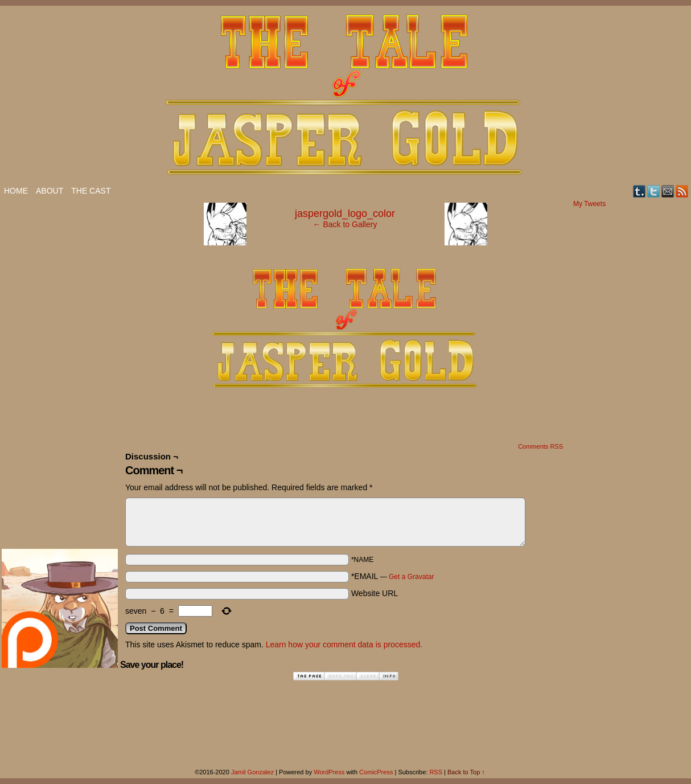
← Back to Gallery (345, 224)
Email (668, 191)
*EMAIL (393, 576)
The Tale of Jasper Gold (345, 95)
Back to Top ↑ (466, 772)
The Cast (91, 191)
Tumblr (639, 191)
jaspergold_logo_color (345, 214)
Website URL (375, 593)
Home (16, 191)
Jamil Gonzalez (252, 772)
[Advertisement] (47, 371)
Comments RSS (540, 446)
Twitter (654, 191)
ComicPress (376, 772)
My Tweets (589, 204)
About (50, 191)
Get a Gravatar (411, 577)
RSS (682, 191)
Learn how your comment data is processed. (344, 645)
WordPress (329, 772)
